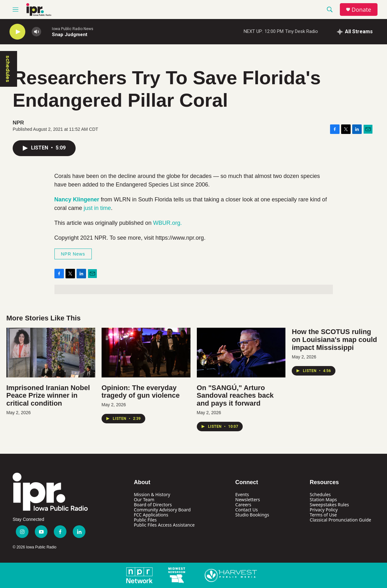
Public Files (145, 520)
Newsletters (248, 499)
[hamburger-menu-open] (16, 9)
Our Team (144, 499)
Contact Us (247, 510)
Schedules (320, 494)
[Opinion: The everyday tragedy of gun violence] (146, 352)
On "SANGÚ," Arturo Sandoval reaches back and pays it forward (235, 396)
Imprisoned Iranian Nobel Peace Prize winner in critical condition (48, 396)
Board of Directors (153, 505)
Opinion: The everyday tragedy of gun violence (141, 392)
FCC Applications (151, 515)
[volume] (36, 32)
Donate (361, 10)
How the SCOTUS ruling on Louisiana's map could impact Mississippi (334, 340)
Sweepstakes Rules (329, 505)
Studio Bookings (252, 515)
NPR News (73, 254)
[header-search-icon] (330, 9)
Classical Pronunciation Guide (340, 520)
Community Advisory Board (162, 510)
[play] (17, 32)
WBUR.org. (168, 223)
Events (242, 494)
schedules (8, 69)
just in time (97, 208)
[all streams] (355, 32)
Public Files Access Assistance (164, 525)
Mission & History (152, 494)
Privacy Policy (324, 510)
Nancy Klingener (77, 199)
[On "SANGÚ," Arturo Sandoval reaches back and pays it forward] (241, 352)
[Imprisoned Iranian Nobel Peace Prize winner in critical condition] (51, 352)
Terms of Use (323, 515)
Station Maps (323, 499)
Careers (243, 505)
